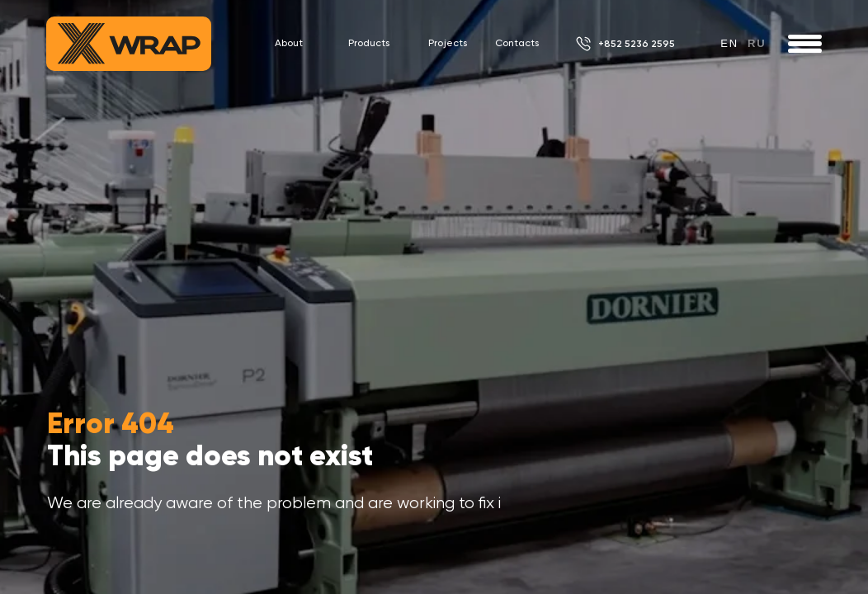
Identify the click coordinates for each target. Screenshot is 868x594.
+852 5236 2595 (637, 44)
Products (369, 43)
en (729, 43)
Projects (448, 43)
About (289, 43)
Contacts (517, 43)
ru (757, 43)
